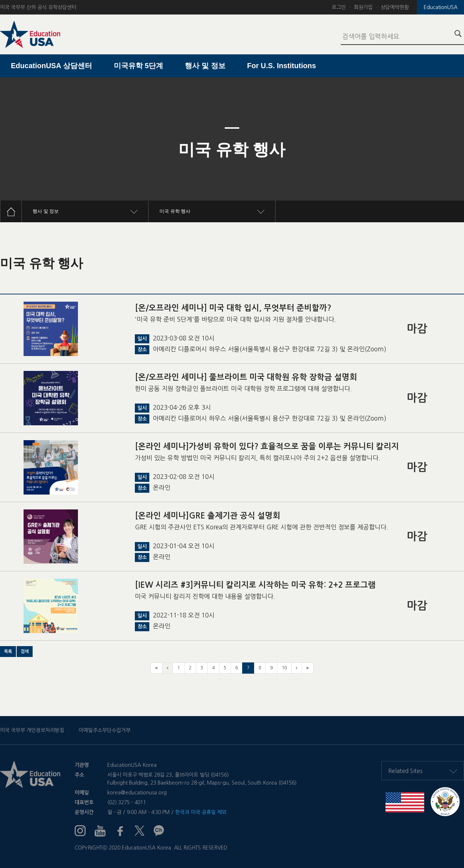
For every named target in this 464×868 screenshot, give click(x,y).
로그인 (339, 7)
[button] (8, 652)
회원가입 (363, 7)
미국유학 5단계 (139, 66)
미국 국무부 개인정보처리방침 (32, 730)
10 (284, 668)
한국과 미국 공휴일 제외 (201, 812)
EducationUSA (441, 7)
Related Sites (423, 771)
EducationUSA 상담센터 (51, 66)
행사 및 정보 (205, 66)
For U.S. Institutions (282, 66)
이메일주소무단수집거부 (105, 730)
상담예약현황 (395, 7)
